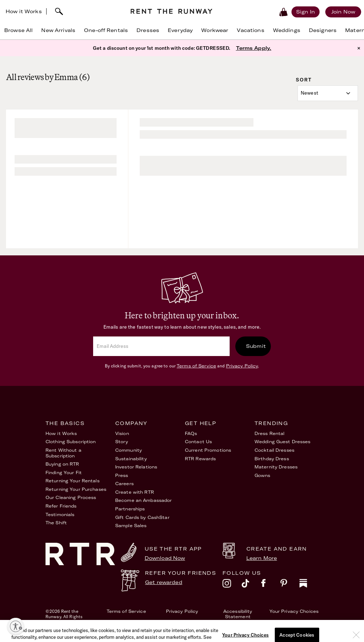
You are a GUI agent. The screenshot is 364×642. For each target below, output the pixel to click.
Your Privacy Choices (294, 611)
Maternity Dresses (276, 467)
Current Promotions (208, 450)
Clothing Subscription (71, 442)
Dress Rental (269, 433)
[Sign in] (306, 12)
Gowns (263, 475)
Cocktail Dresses (274, 450)
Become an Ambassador (143, 500)
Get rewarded (164, 582)
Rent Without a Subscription (63, 453)
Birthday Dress (272, 459)
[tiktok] (251, 585)
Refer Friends (61, 506)
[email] (161, 346)
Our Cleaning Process (71, 497)
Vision (122, 433)
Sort (304, 80)
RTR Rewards (200, 459)
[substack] (309, 585)
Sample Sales (131, 526)
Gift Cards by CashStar (142, 517)
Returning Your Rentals (73, 481)
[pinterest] (290, 585)
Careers (124, 484)
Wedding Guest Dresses (283, 442)
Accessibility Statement (238, 614)
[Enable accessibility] (16, 626)
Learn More (262, 558)
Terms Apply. (254, 48)
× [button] (359, 48)
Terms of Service (196, 366)
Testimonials (60, 514)
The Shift (56, 523)
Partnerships (130, 509)
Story (122, 442)
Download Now (165, 558)
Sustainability (131, 459)
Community (129, 450)
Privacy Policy (242, 366)
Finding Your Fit (64, 473)
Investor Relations (136, 467)
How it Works (24, 11)
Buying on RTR (62, 464)
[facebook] (271, 585)
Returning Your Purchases (76, 489)
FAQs (191, 433)
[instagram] (232, 585)
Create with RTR (135, 492)
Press (122, 475)
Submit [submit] (256, 346)
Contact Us (198, 442)
